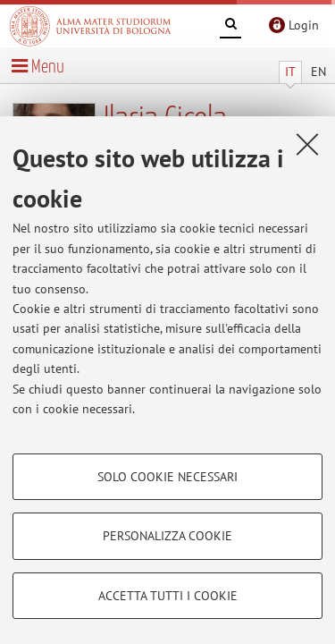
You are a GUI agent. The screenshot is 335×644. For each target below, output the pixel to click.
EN (318, 72)
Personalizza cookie (167, 536)
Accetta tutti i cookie (168, 596)
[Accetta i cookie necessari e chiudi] (307, 144)
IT (290, 72)
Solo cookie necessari (167, 477)
